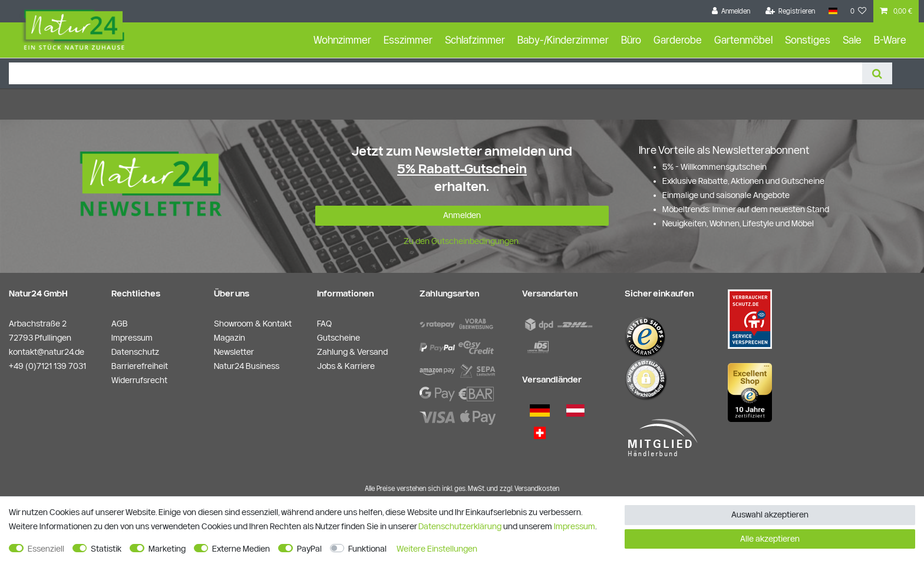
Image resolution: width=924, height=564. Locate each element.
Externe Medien (241, 549)
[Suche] (877, 73)
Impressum (575, 526)
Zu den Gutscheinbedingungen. (462, 241)
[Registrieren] (791, 11)
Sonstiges (808, 40)
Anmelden (462, 215)
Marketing (167, 549)
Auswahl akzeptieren (770, 514)
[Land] (832, 11)
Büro (631, 40)
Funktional (367, 549)
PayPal (309, 549)
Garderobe (678, 40)
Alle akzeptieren (770, 539)
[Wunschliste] (859, 11)
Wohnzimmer (342, 40)
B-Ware (890, 40)
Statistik (106, 549)
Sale (852, 40)
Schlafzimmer (475, 40)
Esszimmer (408, 40)
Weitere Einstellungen (437, 549)
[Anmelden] (731, 11)
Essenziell (46, 549)
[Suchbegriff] (435, 73)
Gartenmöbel (743, 40)
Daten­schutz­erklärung (460, 526)
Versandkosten (537, 488)
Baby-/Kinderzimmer (563, 40)
